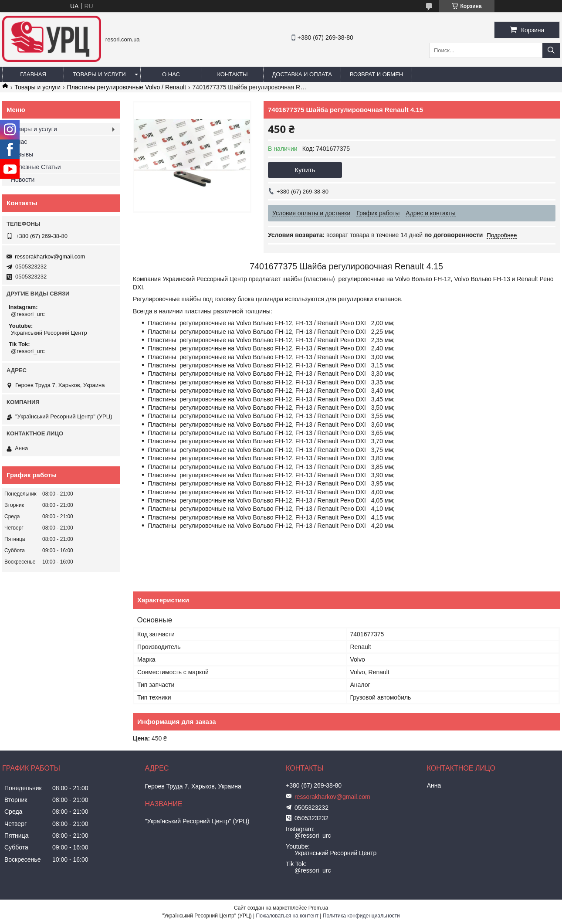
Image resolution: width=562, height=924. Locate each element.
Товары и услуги (99, 74)
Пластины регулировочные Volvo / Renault (127, 87)
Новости (23, 180)
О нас (171, 74)
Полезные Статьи (36, 167)
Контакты (232, 74)
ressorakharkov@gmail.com (50, 256)
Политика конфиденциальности (361, 916)
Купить (305, 170)
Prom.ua (318, 908)
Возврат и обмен (376, 74)
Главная (33, 74)
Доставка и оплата (302, 74)
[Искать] (551, 50)
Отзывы (22, 154)
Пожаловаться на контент (287, 916)
